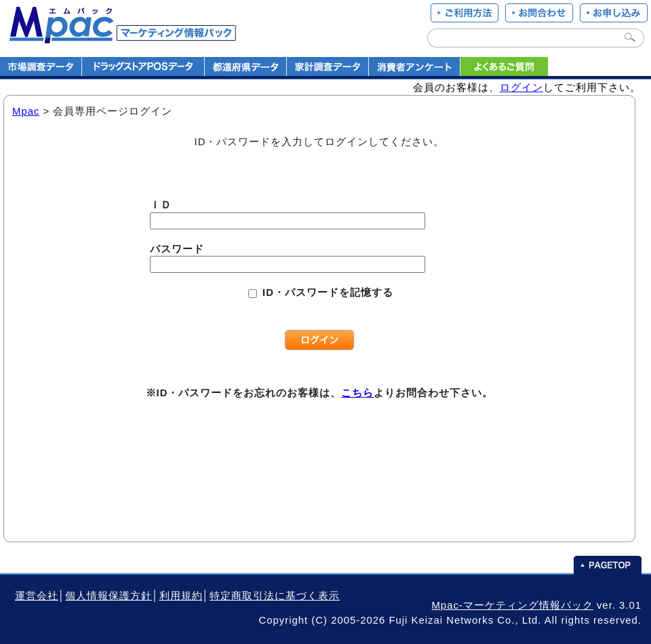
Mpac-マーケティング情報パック (512, 605)
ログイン (521, 88)
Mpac (26, 111)
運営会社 (37, 596)
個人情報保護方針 (108, 596)
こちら (357, 393)
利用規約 (181, 596)
